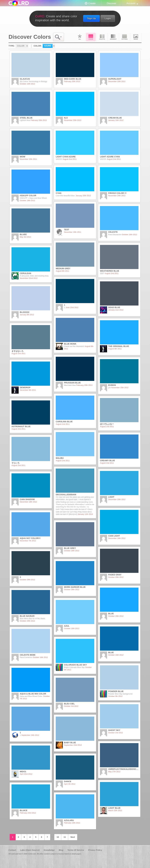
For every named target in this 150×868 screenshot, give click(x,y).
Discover (111, 3)
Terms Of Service (76, 850)
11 (65, 837)
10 (58, 837)
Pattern (125, 37)
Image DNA (136, 37)
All (80, 37)
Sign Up (91, 18)
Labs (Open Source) (30, 850)
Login (108, 18)
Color (91, 37)
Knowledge (49, 850)
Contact (12, 850)
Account (131, 3)
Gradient (113, 37)
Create (92, 3)
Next (73, 837)
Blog (61, 850)
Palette (102, 37)
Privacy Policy (95, 850)
